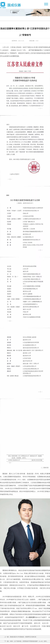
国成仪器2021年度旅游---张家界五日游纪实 (23, 637)
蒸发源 (31, 617)
